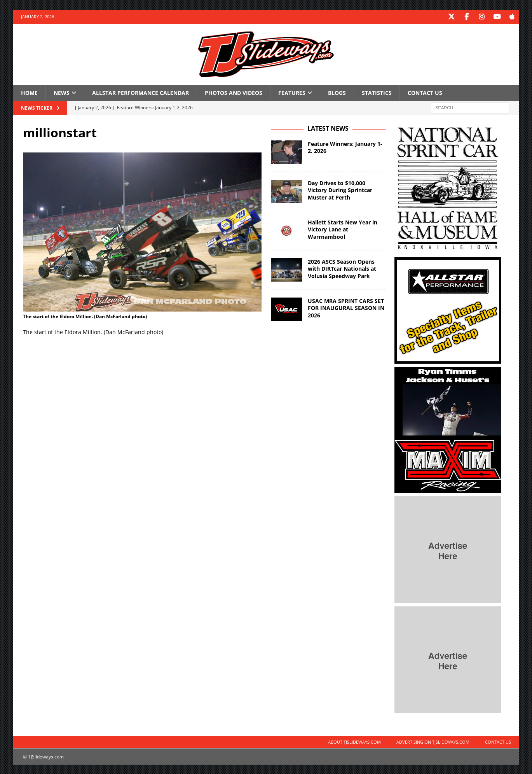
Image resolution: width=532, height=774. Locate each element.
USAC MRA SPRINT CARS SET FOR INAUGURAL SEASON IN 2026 (346, 307)
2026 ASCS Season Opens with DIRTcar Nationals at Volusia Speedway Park (342, 268)
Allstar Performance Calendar (140, 92)
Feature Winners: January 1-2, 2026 (345, 147)
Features (292, 92)
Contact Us (425, 92)
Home (29, 92)
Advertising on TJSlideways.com (433, 742)
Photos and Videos (234, 92)
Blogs (337, 92)
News (62, 92)
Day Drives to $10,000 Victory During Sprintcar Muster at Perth (340, 190)
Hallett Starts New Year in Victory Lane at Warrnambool (343, 229)
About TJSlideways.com (354, 742)
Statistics (377, 92)
